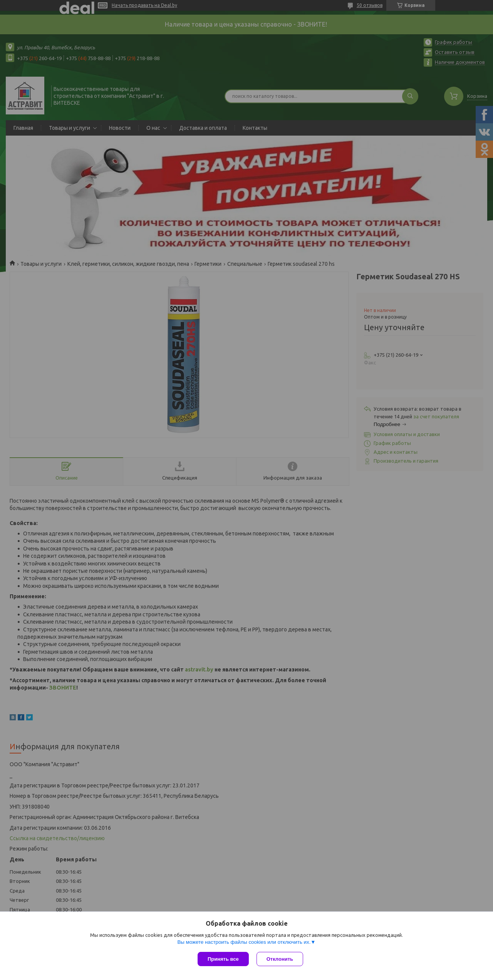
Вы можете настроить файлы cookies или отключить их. (244, 942)
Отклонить (280, 959)
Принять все (223, 959)
